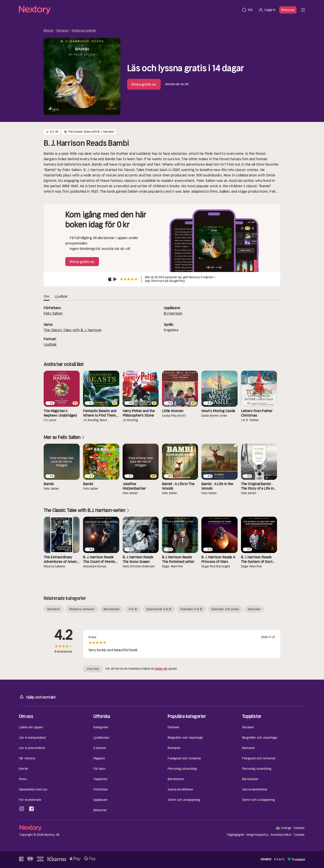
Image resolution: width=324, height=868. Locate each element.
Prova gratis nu (144, 84)
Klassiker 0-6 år (191, 609)
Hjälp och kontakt (37, 697)
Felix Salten (53, 313)
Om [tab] (46, 296)
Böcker (48, 31)
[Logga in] (267, 10)
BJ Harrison (173, 313)
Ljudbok (50, 344)
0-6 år (133, 609)
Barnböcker (112, 609)
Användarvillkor (281, 835)
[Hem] (129, 10)
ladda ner (161, 669)
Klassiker (254, 609)
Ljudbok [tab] (61, 296)
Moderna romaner (84, 31)
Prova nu (288, 10)
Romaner (63, 31)
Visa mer (93, 669)
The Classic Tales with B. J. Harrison (73, 330)
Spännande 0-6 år (159, 609)
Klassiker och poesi (225, 609)
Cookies (299, 835)
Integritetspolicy (257, 835)
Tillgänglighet (235, 835)
